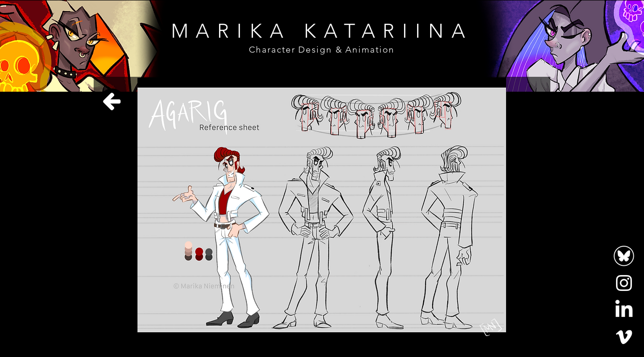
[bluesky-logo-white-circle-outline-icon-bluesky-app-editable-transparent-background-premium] (624, 256)
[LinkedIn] (624, 310)
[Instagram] (624, 283)
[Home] (112, 101)
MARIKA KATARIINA (322, 31)
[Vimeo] (624, 337)
